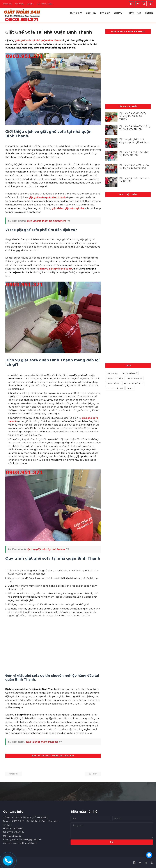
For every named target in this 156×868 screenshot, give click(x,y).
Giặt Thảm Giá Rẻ (45, 4)
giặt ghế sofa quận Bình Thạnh (47, 197)
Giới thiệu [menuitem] (91, 13)
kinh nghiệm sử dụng (134, 383)
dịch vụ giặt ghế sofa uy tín (56, 269)
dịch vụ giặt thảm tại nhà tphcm (47, 221)
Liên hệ (30, 4)
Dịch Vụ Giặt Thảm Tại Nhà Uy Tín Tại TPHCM (134, 154)
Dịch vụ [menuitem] (118, 13)
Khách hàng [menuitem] (135, 13)
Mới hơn (14, 774)
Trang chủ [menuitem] (76, 13)
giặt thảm (58, 208)
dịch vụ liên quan (134, 378)
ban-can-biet (113, 373)
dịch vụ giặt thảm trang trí (42, 742)
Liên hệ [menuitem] (149, 13)
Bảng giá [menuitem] (105, 13)
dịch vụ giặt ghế (130, 373)
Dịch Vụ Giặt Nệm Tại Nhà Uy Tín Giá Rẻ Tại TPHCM (135, 128)
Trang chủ (8, 4)
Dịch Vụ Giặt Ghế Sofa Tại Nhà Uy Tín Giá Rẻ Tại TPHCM (133, 116)
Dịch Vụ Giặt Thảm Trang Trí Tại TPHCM (134, 180)
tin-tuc (130, 388)
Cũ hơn (92, 774)
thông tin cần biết (115, 388)
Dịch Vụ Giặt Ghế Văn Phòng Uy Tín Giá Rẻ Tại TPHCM (135, 167)
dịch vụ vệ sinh (113, 383)
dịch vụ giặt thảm (115, 378)
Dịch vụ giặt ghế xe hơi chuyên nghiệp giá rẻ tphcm (134, 141)
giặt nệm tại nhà (74, 208)
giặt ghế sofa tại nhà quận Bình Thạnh (38, 40)
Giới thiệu (20, 4)
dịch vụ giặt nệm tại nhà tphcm (46, 549)
